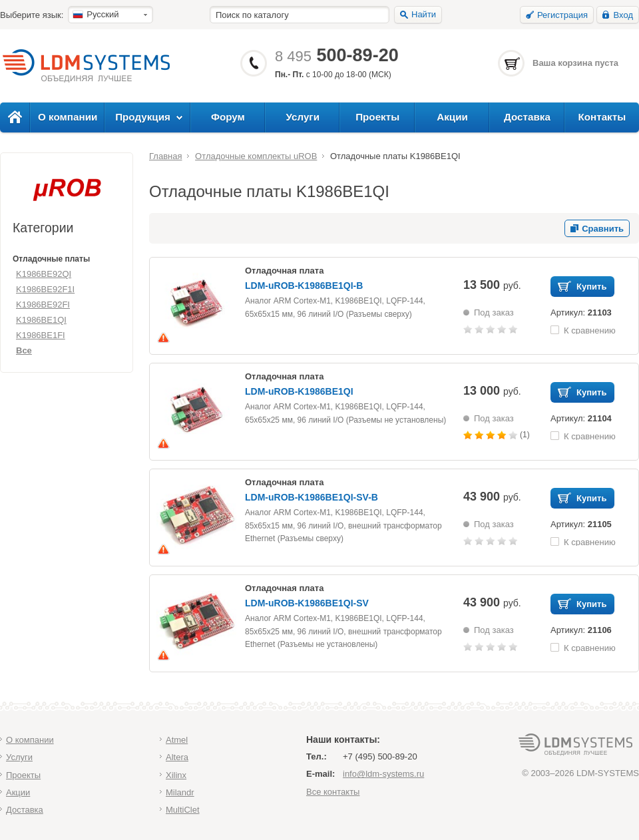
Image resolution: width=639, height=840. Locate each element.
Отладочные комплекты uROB (256, 156)
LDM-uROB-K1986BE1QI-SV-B (312, 497)
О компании (68, 117)
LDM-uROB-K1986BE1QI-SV (307, 603)
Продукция (143, 117)
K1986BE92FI (43, 305)
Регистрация (562, 15)
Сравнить (603, 229)
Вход (623, 15)
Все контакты (333, 792)
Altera (177, 757)
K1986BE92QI (44, 274)
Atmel (177, 740)
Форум (228, 117)
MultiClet (183, 810)
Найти (424, 14)
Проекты (377, 117)
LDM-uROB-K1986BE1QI (299, 391)
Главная (165, 156)
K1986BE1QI (41, 320)
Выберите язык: (32, 15)
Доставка (527, 117)
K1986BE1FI (41, 335)
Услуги (303, 117)
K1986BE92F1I (45, 289)
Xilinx (176, 775)
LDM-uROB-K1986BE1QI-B (304, 286)
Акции (452, 117)
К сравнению (590, 330)
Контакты (602, 117)
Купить (591, 287)
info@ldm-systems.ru (383, 774)
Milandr (180, 792)
